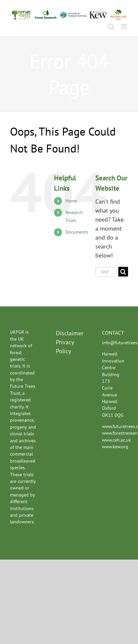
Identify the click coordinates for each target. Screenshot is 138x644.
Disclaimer (69, 333)
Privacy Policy (65, 347)
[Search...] (107, 272)
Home (71, 201)
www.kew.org (115, 447)
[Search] (123, 272)
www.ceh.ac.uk (116, 440)
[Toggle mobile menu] (124, 27)
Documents (77, 232)
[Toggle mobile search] (111, 27)
